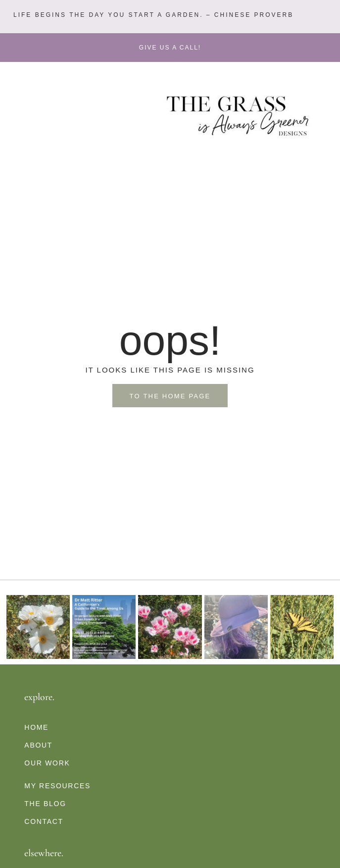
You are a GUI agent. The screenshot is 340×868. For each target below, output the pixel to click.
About (38, 745)
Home (36, 727)
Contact (44, 821)
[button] (152, 15)
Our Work (47, 763)
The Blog (45, 804)
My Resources (57, 786)
